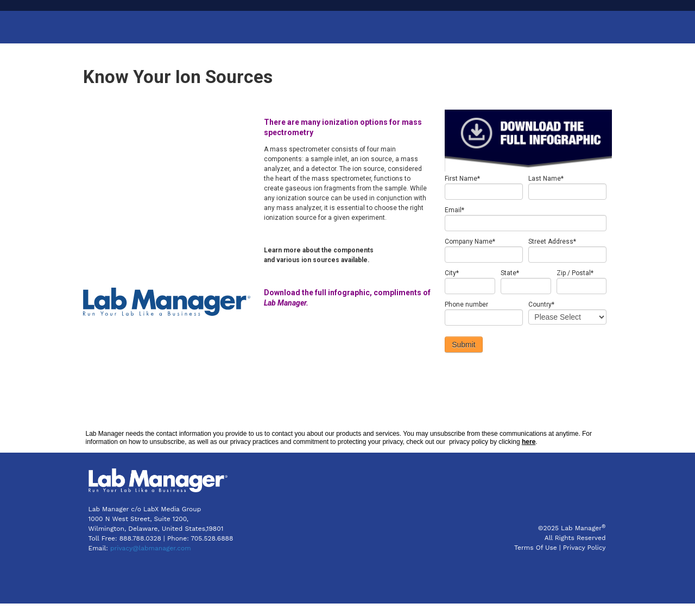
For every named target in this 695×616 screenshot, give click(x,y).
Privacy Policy (585, 561)
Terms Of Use (536, 561)
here (529, 455)
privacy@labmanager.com (151, 561)
